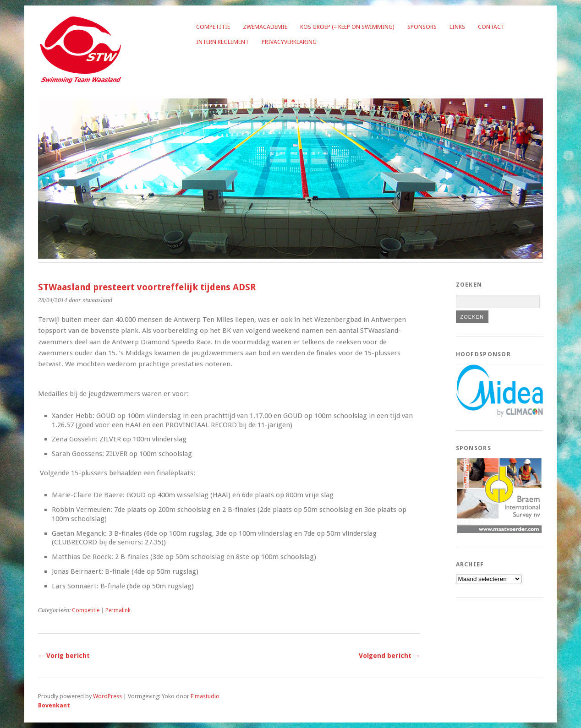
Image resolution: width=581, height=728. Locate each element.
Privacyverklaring (289, 42)
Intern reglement (222, 42)
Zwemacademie (265, 27)
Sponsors (422, 27)
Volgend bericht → (389, 656)
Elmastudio (205, 696)
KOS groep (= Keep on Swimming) (347, 27)
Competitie (213, 27)
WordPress (107, 696)
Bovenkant (54, 705)
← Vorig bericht (64, 656)
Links (457, 27)
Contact (491, 27)
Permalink (118, 610)
